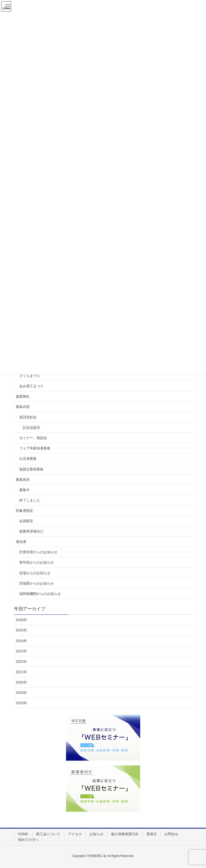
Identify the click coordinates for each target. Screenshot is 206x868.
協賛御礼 (23, 396)
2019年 (21, 693)
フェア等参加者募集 (35, 448)
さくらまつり (30, 376)
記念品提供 (31, 427)
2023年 (21, 651)
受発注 (152, 834)
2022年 (21, 662)
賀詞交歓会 (28, 417)
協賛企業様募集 (31, 469)
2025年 (21, 630)
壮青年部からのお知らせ (38, 552)
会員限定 (26, 521)
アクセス (75, 834)
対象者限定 (24, 511)
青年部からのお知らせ (37, 562)
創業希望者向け (31, 531)
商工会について (48, 834)
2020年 (21, 682)
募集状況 (23, 480)
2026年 (21, 620)
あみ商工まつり (31, 386)
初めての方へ (28, 840)
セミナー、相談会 (33, 438)
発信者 (21, 542)
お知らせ (96, 834)
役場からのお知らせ (35, 573)
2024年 (21, 641)
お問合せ (171, 834)
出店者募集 (28, 459)
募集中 (24, 490)
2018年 (21, 703)
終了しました (30, 500)
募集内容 (23, 407)
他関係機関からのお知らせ (40, 594)
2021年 (21, 672)
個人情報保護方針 (125, 834)
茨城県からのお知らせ (37, 583)
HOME (23, 834)
